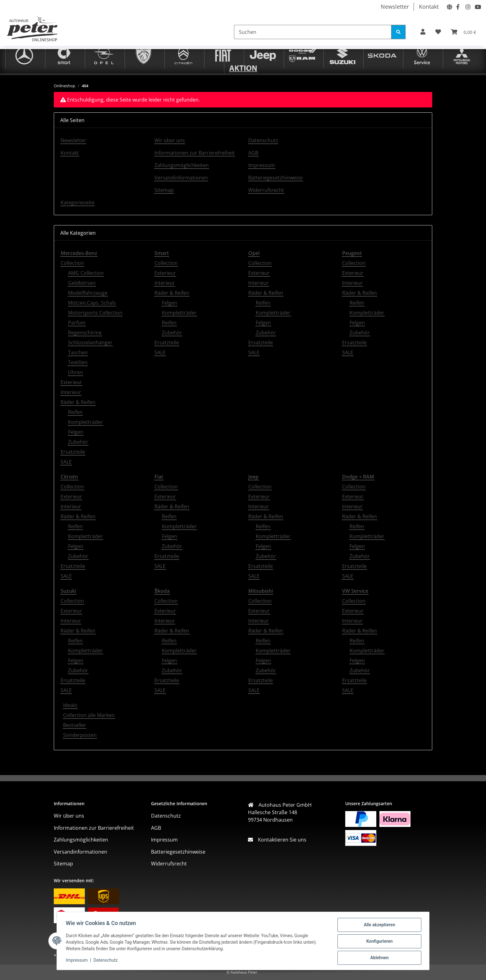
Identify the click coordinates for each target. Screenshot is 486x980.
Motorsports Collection (95, 313)
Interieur (71, 392)
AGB (253, 153)
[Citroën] (183, 55)
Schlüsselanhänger (90, 343)
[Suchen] (313, 32)
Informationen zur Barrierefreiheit (195, 153)
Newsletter (395, 7)
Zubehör (78, 442)
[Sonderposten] (243, 67)
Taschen (78, 352)
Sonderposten (80, 735)
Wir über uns (170, 140)
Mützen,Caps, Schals (92, 303)
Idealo (70, 705)
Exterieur (71, 382)
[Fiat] (223, 55)
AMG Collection (86, 273)
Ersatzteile (73, 452)
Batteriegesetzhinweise (275, 178)
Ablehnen (378, 958)
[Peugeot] (144, 55)
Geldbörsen (82, 283)
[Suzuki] (342, 55)
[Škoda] (382, 55)
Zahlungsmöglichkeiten (182, 165)
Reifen (75, 412)
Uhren (76, 372)
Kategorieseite (78, 202)
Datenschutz (107, 961)
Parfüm (77, 323)
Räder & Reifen (78, 402)
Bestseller (75, 725)
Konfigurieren (378, 942)
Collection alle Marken (89, 715)
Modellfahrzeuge (88, 293)
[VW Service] (422, 55)
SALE (66, 462)
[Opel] (104, 55)
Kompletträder (85, 422)
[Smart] (64, 55)
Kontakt (429, 7)
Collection (72, 263)
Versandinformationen (181, 178)
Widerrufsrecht (266, 190)
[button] (423, 32)
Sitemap (164, 190)
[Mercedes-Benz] (24, 55)
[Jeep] (263, 55)
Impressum (78, 961)
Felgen (76, 432)
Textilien (78, 362)
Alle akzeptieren (378, 926)
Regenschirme (85, 333)
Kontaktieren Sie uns (280, 840)
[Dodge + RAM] (303, 55)
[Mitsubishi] (462, 55)
